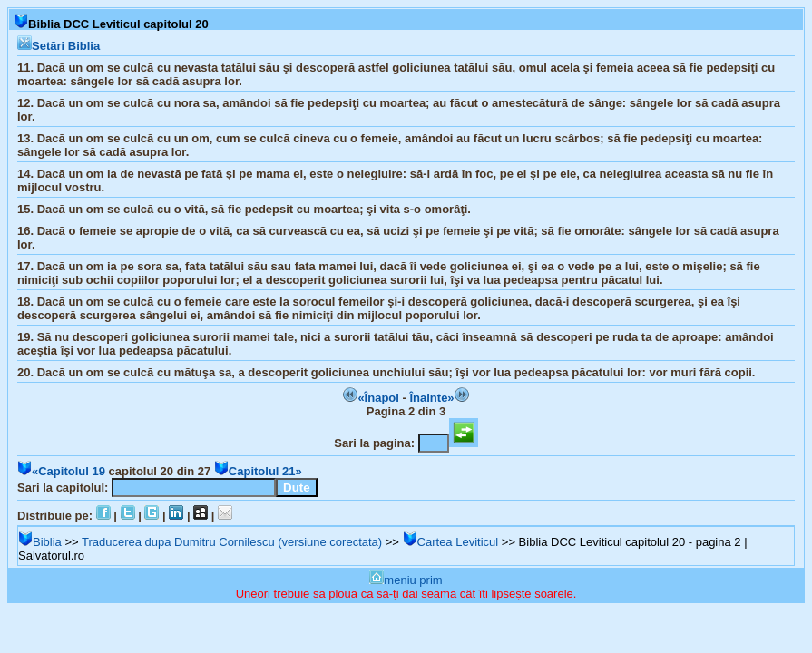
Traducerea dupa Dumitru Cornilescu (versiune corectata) (232, 542)
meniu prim (406, 580)
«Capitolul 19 (61, 471)
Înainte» (439, 398)
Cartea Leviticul (451, 542)
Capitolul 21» (258, 471)
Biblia (40, 542)
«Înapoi (371, 398)
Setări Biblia (59, 46)
